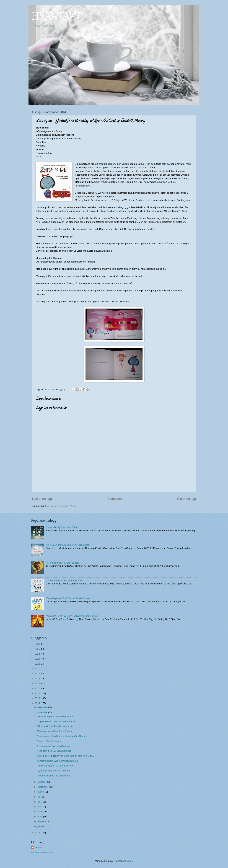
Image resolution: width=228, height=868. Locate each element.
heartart (39, 848)
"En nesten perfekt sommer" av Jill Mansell (68, 545)
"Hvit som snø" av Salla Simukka (54, 746)
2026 (38, 644)
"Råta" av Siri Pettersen (49, 741)
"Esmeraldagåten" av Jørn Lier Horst (55, 766)
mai (40, 807)
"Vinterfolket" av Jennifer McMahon (55, 726)
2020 (38, 674)
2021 (38, 669)
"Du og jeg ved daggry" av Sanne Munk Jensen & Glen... (66, 756)
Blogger (128, 861)
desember (43, 707)
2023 (38, 659)
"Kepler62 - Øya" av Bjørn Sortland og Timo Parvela (72, 616)
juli (39, 797)
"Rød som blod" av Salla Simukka (54, 751)
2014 (38, 703)
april (40, 812)
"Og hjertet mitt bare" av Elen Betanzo (56, 721)
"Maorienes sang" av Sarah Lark (53, 776)
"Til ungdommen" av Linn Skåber (62, 563)
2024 (38, 654)
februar (41, 821)
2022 (38, 664)
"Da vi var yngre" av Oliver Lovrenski (64, 580)
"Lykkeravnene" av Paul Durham (53, 771)
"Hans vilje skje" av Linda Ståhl (62, 527)
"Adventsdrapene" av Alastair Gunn (55, 716)
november (43, 712)
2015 (38, 698)
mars (40, 817)
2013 (38, 833)
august (41, 792)
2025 (38, 649)
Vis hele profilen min (42, 852)
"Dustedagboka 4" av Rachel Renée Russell (68, 598)
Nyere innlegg (42, 499)
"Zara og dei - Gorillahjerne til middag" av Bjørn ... (62, 736)
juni (40, 802)
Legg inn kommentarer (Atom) (60, 506)
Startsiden (114, 499)
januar (41, 826)
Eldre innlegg (187, 499)
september (43, 787)
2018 (38, 683)
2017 (38, 688)
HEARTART (57, 16)
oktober (42, 782)
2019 (38, 679)
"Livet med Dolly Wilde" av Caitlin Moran (57, 761)
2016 (38, 693)
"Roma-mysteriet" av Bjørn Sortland (55, 731)
